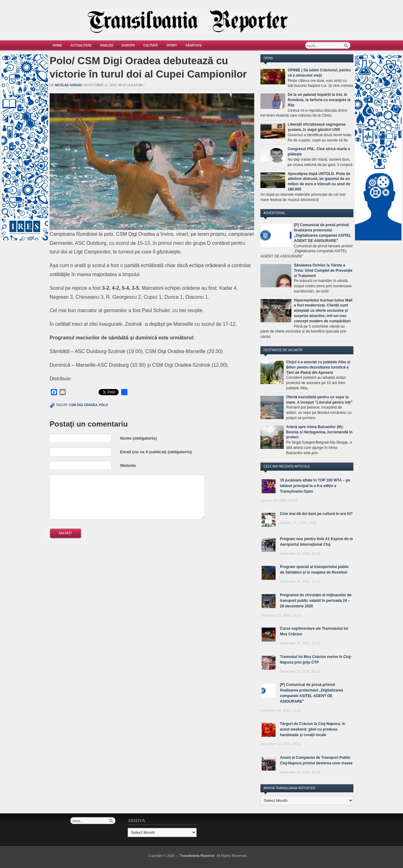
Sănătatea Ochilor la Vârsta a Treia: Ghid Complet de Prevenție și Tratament (323, 271)
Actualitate (81, 45)
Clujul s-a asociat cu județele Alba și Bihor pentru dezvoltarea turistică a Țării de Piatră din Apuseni (318, 367)
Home (57, 45)
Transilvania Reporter (197, 856)
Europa (128, 45)
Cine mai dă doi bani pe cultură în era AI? (316, 514)
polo (104, 405)
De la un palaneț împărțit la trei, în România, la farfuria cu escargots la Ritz (319, 100)
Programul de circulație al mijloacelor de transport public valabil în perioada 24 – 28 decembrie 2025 (316, 601)
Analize (107, 45)
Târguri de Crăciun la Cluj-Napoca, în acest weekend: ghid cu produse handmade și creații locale (313, 729)
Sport (172, 45)
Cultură (151, 45)
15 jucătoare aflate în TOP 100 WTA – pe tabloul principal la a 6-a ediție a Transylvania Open (315, 486)
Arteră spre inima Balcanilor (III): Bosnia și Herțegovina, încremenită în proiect (319, 432)
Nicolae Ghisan (68, 85)
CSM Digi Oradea (83, 405)
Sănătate (194, 45)
